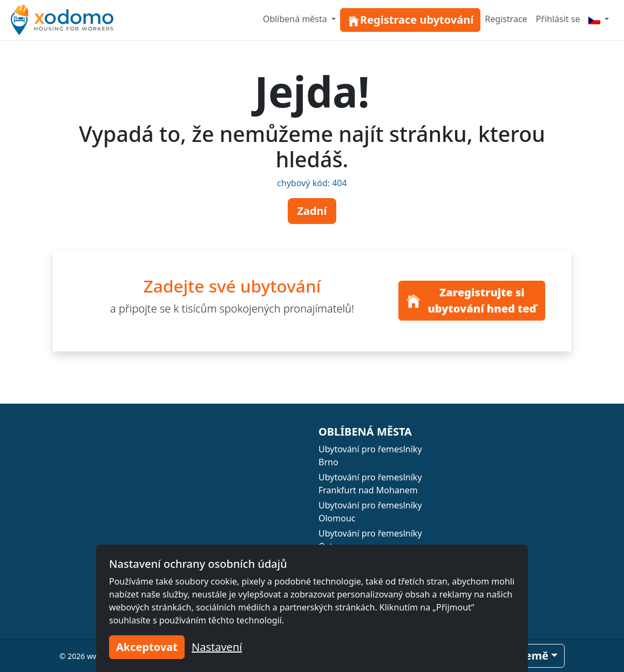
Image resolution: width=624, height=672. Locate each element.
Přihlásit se (558, 19)
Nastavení (217, 647)
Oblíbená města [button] (296, 19)
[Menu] (599, 19)
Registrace (506, 19)
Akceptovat (147, 647)
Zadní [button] (312, 211)
